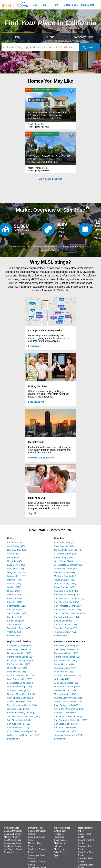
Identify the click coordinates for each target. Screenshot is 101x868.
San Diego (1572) (16, 610)
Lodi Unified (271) (63, 679)
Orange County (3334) (65, 583)
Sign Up (33, 513)
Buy (35, 5)
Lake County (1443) (64, 561)
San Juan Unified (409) (65, 728)
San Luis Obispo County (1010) (69, 613)
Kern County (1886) (64, 557)
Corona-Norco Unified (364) (21, 657)
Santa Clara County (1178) (67, 617)
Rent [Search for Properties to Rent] (50, 37)
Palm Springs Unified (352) (20, 698)
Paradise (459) (14, 598)
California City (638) (17, 550)
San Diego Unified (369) (19, 720)
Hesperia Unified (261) (65, 668)
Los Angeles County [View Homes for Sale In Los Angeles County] (13, 849)
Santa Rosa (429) (16, 621)
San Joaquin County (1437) (67, 610)
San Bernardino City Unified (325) (70, 720)
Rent (55, 5)
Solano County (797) (64, 621)
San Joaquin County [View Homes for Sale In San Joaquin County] (13, 843)
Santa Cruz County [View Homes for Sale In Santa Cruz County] (13, 834)
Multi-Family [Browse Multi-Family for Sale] (60, 843)
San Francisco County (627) (68, 606)
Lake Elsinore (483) (17, 565)
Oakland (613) (14, 587)
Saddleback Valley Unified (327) (23, 713)
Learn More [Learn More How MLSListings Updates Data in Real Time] (35, 346)
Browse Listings (11, 852)
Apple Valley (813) (16, 546)
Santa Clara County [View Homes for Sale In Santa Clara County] (13, 831)
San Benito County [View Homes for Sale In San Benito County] (13, 846)
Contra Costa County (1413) (68, 550)
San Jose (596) (15, 617)
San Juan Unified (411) (18, 724)
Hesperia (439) (14, 561)
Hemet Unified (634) (17, 668)
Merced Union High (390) (19, 687)
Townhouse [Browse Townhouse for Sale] (59, 837)
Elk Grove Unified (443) (19, 664)
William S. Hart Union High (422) (23, 735)
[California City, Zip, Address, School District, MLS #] (40, 47)
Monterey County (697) (65, 576)
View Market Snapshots (42, 458)
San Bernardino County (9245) (69, 598)
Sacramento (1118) (17, 606)
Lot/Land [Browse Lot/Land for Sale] (58, 846)
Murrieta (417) (14, 583)
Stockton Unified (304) (18, 728)
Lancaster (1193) (15, 569)
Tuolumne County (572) (66, 632)
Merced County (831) (64, 572)
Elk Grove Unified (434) (65, 661)
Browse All (13, 636)
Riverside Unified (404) (18, 709)
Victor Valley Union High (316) (22, 731)
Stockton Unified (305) (65, 731)
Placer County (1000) (64, 587)
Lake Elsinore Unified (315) (67, 675)
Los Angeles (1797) (17, 576)
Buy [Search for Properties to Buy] (18, 37)
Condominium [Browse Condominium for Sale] (60, 840)
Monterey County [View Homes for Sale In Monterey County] (12, 837)
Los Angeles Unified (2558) (20, 683)
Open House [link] (71, 5)
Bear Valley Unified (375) (19, 649)
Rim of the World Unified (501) (22, 705)
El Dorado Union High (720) (21, 661)
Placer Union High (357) (19, 701)
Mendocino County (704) (66, 569)
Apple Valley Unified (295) (20, 646)
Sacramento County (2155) (67, 595)
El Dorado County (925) (66, 554)
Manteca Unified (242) (65, 690)
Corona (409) (14, 554)
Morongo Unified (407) (18, 690)
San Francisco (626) (17, 613)
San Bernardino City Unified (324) (24, 716)
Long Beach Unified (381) (20, 679)
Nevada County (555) (65, 580)
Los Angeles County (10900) (68, 565)
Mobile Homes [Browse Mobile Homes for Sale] (61, 849)
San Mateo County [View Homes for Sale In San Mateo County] (12, 840)
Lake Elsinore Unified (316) (20, 675)
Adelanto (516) (14, 543)
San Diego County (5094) (67, 602)
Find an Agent (36, 402)
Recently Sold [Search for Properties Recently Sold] (83, 37)
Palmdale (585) (15, 595)
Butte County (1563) (64, 546)
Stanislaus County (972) (66, 628)
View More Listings (50, 179)
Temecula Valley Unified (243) (69, 735)
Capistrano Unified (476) (19, 653)
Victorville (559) (15, 632)
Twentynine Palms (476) (19, 628)
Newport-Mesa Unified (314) (21, 694)
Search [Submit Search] (90, 47)
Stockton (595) (14, 624)
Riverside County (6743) (66, 591)
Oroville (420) (14, 591)
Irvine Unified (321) (16, 672)
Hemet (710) (13, 557)
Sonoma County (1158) (65, 624)
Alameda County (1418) (66, 543)
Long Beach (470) (16, 572)
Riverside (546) (15, 602)
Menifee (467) (14, 580)
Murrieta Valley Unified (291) (68, 698)
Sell (45, 5)
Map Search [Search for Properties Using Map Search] (88, 5)
